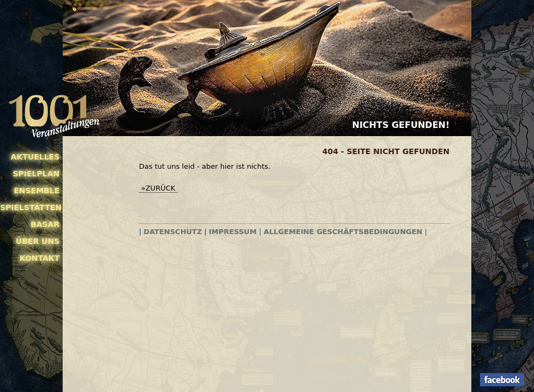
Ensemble (37, 191)
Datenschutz (173, 232)
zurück (160, 188)
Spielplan (36, 174)
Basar (45, 224)
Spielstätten (30, 207)
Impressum (233, 232)
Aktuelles (35, 157)
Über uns (38, 241)
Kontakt (40, 258)
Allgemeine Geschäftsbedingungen (343, 232)
